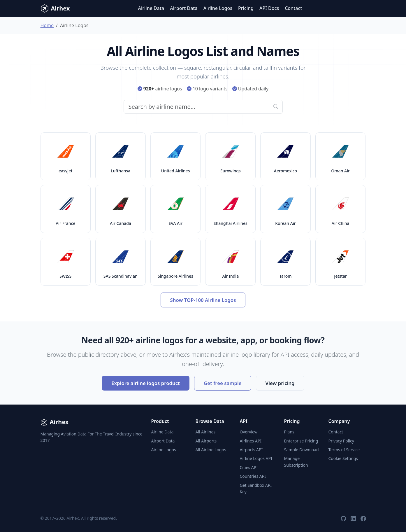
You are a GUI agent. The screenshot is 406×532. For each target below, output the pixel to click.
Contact (293, 8)
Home (47, 25)
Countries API (253, 476)
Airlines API (251, 441)
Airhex (55, 8)
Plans (289, 432)
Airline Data (151, 8)
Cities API (249, 467)
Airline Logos (218, 8)
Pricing (246, 8)
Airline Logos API (256, 458)
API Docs (269, 8)
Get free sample (223, 383)
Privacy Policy (341, 441)
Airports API (251, 450)
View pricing (280, 383)
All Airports (206, 441)
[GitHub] (343, 518)
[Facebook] (363, 518)
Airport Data (184, 8)
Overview (249, 432)
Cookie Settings (343, 458)
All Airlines (206, 432)
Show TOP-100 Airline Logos (203, 300)
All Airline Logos (211, 450)
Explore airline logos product (146, 383)
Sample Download (302, 450)
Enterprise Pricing (301, 441)
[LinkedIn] (353, 518)
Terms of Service (344, 450)
